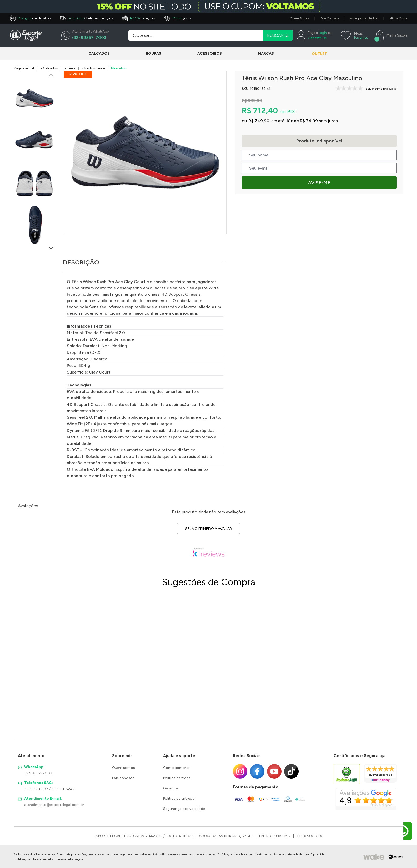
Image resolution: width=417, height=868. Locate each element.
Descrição (81, 262)
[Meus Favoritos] (354, 35)
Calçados (99, 53)
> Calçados (49, 68)
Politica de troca (177, 778)
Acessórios (204, 53)
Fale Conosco (330, 18)
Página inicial (24, 68)
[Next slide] (51, 248)
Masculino (119, 68)
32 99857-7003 (38, 773)
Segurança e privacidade (184, 809)
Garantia (170, 788)
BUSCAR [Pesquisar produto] (278, 35)
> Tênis (70, 68)
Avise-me (319, 183)
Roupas (151, 53)
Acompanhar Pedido (364, 18)
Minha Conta (398, 18)
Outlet (314, 54)
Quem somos (124, 768)
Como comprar (176, 768)
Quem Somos (300, 18)
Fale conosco (123, 778)
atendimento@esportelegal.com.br (54, 805)
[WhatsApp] (85, 35)
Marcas (258, 53)
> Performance (93, 68)
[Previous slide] (51, 75)
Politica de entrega (179, 798)
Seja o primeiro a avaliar (208, 529)
